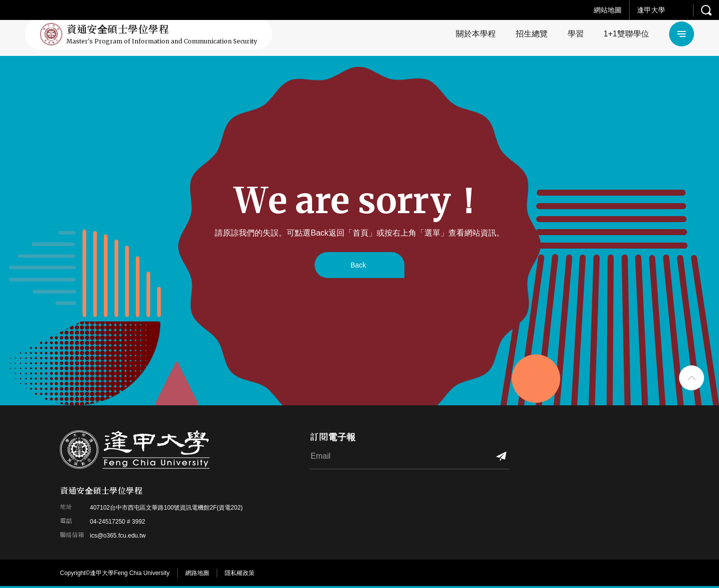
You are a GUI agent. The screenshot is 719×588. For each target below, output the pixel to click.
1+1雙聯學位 (626, 34)
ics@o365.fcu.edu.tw (118, 536)
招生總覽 (532, 34)
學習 (576, 34)
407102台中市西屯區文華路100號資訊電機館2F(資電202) (166, 508)
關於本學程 (476, 34)
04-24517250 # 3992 (118, 522)
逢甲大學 (651, 10)
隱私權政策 (240, 573)
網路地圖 (197, 573)
